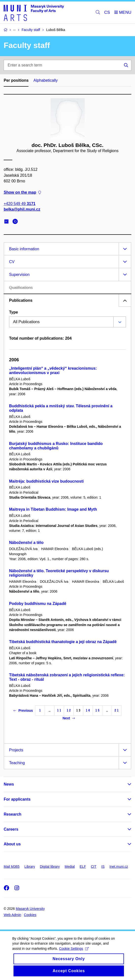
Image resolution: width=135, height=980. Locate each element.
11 (59, 710)
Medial (70, 867)
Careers (11, 829)
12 (69, 710)
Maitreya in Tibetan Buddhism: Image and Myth (53, 509)
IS (103, 867)
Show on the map (22, 192)
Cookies (30, 915)
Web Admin (12, 915)
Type (13, 312)
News (9, 784)
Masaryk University (30, 909)
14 (88, 710)
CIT (94, 867)
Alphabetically (46, 80)
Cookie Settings (74, 952)
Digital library (50, 867)
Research (13, 814)
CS (107, 12)
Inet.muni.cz (119, 867)
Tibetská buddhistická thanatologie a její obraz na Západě (63, 642)
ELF (83, 867)
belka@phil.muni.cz (22, 209)
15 (97, 710)
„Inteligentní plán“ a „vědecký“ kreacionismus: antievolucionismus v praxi (53, 371)
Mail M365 (12, 867)
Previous (23, 711)
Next (69, 718)
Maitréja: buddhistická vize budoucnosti (46, 481)
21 (117, 710)
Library (30, 867)
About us (12, 844)
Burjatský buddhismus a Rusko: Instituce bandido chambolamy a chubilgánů (56, 446)
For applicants (17, 799)
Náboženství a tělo (26, 543)
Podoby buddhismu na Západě (38, 604)
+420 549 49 (20, 204)
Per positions (16, 80)
